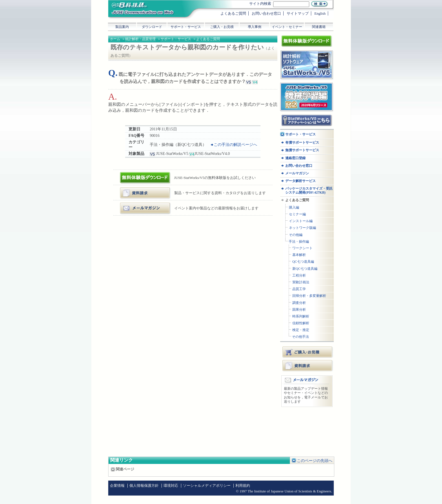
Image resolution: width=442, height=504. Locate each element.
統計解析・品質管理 (140, 39)
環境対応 (171, 486)
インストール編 (301, 221)
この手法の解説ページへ (235, 145)
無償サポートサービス (302, 150)
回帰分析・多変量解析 (309, 296)
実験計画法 (301, 282)
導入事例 (255, 27)
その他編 (296, 235)
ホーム (115, 39)
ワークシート (302, 248)
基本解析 (299, 255)
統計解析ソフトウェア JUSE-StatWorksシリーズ (305, 56)
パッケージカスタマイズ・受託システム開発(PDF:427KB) (309, 190)
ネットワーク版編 (302, 228)
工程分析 (299, 276)
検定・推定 (301, 330)
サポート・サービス (176, 39)
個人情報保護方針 (144, 486)
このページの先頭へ (315, 461)
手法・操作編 (299, 242)
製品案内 (122, 27)
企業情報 (117, 486)
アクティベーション (297, 117)
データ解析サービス (300, 181)
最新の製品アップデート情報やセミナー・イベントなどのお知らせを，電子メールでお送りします (306, 395)
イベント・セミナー (287, 27)
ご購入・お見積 (308, 352)
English (320, 13)
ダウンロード (152, 27)
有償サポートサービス (302, 143)
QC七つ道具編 (303, 262)
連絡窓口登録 (295, 158)
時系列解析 (301, 316)
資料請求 (308, 365)
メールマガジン (135, 205)
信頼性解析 (301, 323)
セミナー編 (297, 214)
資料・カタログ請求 (138, 189)
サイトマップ (298, 13)
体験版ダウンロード (138, 174)
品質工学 (299, 289)
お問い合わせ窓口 (299, 166)
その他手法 (300, 337)
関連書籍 (319, 27)
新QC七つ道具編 (305, 269)
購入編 (294, 208)
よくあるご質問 (208, 39)
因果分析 (299, 310)
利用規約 (243, 486)
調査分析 (299, 303)
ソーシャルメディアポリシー (207, 486)
